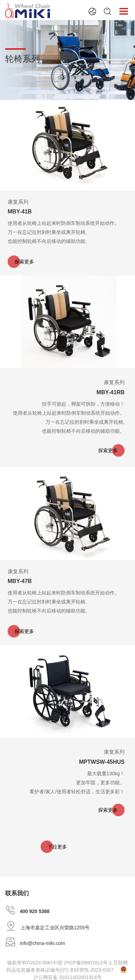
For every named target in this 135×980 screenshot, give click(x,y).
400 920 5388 (35, 911)
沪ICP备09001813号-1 (88, 963)
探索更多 (24, 262)
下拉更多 (57, 847)
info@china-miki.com (42, 943)
